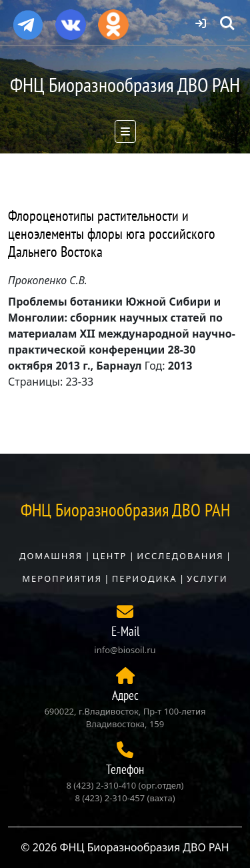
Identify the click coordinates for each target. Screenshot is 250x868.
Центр (110, 556)
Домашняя (51, 556)
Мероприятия (62, 578)
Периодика (145, 578)
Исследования (180, 556)
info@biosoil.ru (125, 650)
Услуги (207, 578)
